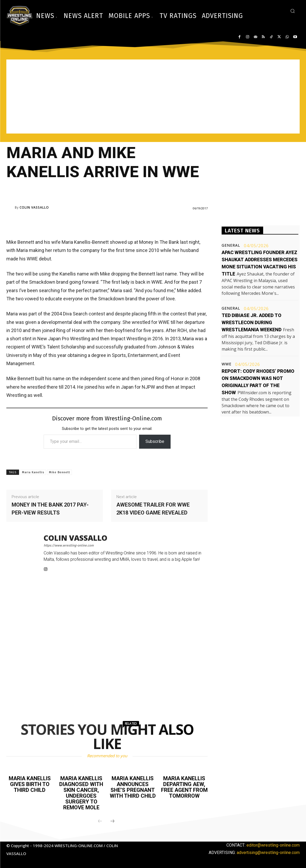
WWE (227, 364)
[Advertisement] (153, 97)
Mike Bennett (60, 472)
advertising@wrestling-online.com (268, 853)
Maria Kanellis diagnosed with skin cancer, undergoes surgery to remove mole (81, 793)
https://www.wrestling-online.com (69, 545)
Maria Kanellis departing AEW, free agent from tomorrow (184, 787)
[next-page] (112, 821)
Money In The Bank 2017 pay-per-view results (50, 509)
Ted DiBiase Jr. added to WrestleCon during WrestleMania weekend (252, 322)
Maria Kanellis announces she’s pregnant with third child (133, 787)
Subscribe (155, 441)
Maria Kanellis (33, 472)
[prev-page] (100, 821)
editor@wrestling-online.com (273, 845)
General (231, 245)
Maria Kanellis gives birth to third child (30, 784)
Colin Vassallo (34, 208)
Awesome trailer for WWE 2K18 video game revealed (153, 509)
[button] (293, 11)
